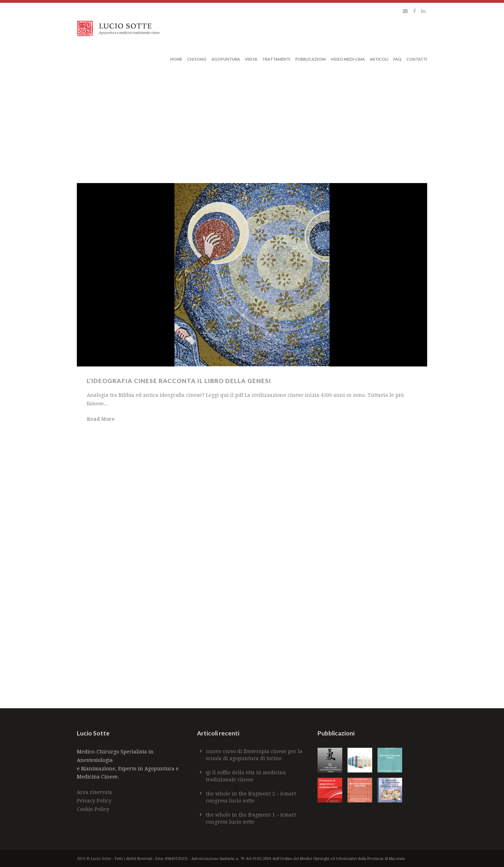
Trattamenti (276, 59)
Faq (397, 59)
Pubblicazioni (311, 59)
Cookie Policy (93, 809)
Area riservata (94, 792)
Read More (101, 419)
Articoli (379, 59)
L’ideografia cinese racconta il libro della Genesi (179, 381)
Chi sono (197, 59)
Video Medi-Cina (348, 59)
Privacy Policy (94, 801)
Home (176, 59)
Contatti (417, 59)
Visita (251, 59)
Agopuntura (226, 59)
